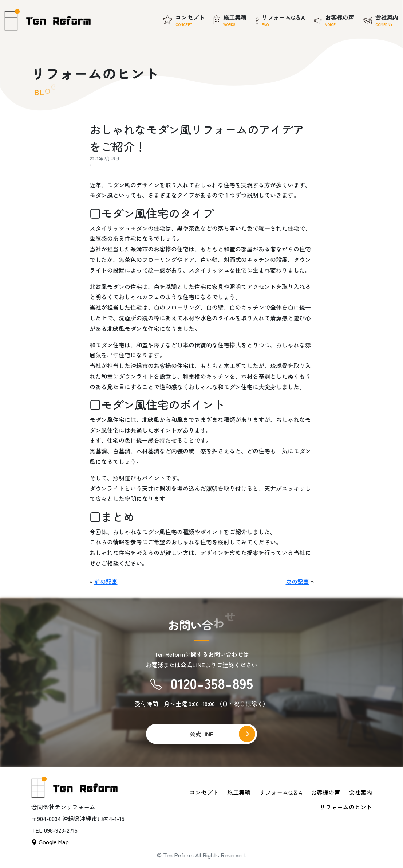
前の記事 (106, 582)
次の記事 (297, 582)
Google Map (50, 842)
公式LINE (201, 734)
